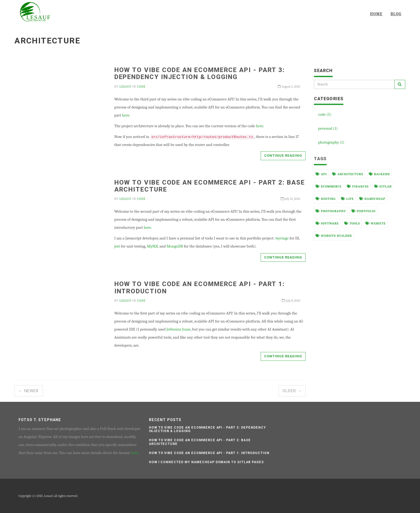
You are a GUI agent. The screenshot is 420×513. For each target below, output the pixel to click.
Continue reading (283, 156)
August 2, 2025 (289, 87)
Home (376, 14)
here (126, 115)
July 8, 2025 (291, 301)
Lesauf (125, 87)
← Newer (29, 391)
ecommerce (329, 186)
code (141, 87)
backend (379, 174)
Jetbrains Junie (178, 329)
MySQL (153, 246)
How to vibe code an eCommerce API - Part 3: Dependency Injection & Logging (200, 73)
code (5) (325, 114)
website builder (334, 236)
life (347, 199)
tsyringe (282, 238)
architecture (348, 174)
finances (358, 186)
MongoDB (175, 246)
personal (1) (328, 128)
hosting (326, 199)
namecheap (372, 199)
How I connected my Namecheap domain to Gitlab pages (206, 462)
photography (331, 211)
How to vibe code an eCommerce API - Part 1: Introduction (200, 287)
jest (117, 246)
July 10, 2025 (291, 199)
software (327, 223)
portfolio (363, 211)
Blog (396, 14)
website (376, 223)
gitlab (383, 186)
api (321, 174)
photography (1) (331, 142)
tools (352, 223)
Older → (292, 391)
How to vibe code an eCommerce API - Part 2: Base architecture (210, 186)
